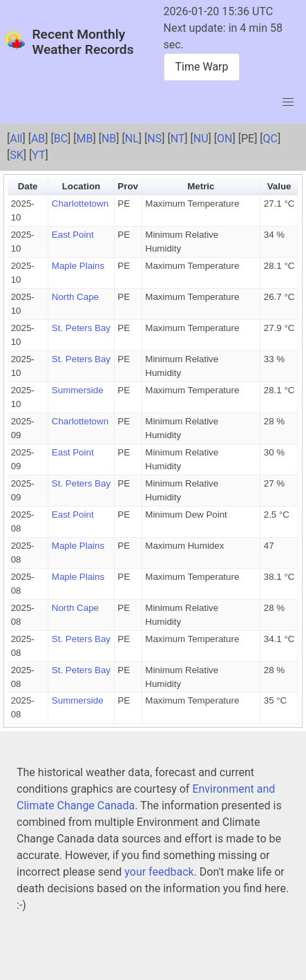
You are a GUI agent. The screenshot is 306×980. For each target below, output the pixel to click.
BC (61, 139)
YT (38, 155)
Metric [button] (201, 186)
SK (17, 155)
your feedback (159, 872)
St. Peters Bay (81, 328)
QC (270, 139)
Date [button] (28, 186)
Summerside (78, 390)
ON (224, 139)
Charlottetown (80, 204)
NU (201, 139)
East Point (73, 235)
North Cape (75, 297)
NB (109, 139)
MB (85, 139)
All (16, 139)
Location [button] (82, 186)
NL (132, 139)
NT (178, 139)
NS (154, 139)
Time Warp (202, 67)
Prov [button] (128, 186)
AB (38, 139)
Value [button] (279, 186)
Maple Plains (78, 266)
